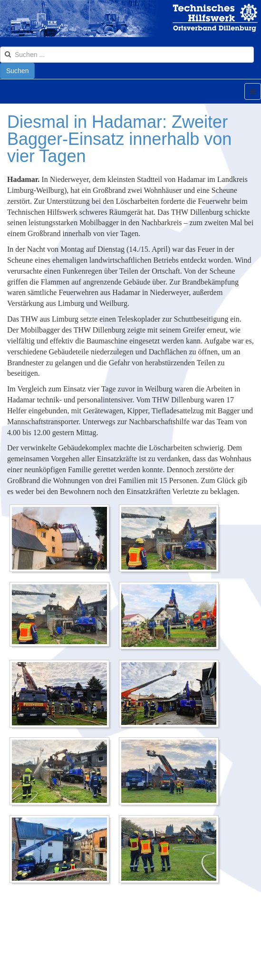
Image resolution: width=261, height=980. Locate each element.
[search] (127, 55)
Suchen (17, 71)
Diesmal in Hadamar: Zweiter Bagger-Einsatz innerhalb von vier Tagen (119, 139)
